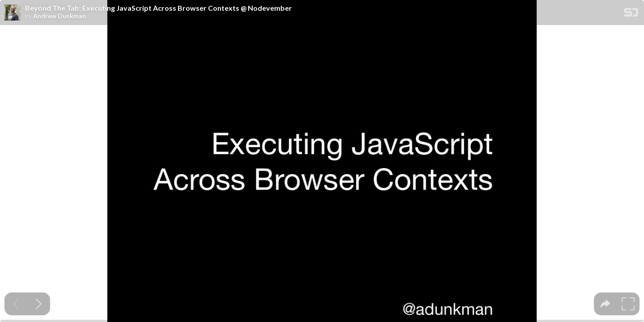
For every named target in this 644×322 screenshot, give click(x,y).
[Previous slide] (16, 304)
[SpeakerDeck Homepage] (631, 14)
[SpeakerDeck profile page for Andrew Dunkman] (13, 13)
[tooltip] (605, 304)
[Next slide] (39, 304)
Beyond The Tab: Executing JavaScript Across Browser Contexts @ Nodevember (159, 8)
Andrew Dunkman (59, 16)
